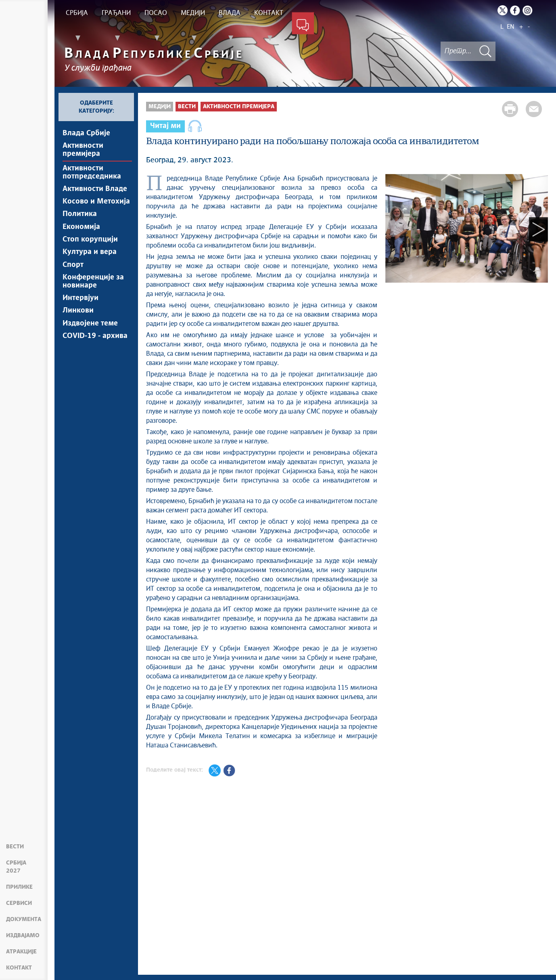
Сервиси (19, 903)
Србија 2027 (24, 871)
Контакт (19, 968)
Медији (160, 107)
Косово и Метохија (96, 208)
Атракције (21, 952)
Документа (24, 919)
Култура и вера (90, 264)
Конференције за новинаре (93, 296)
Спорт (73, 278)
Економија (81, 236)
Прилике (19, 887)
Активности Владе (95, 193)
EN (511, 27)
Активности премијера (83, 151)
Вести (15, 855)
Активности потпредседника (92, 175)
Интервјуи (80, 315)
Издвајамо (23, 936)
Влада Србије (86, 133)
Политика (80, 222)
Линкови (78, 329)
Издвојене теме (90, 343)
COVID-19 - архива (95, 357)
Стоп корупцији (90, 250)
